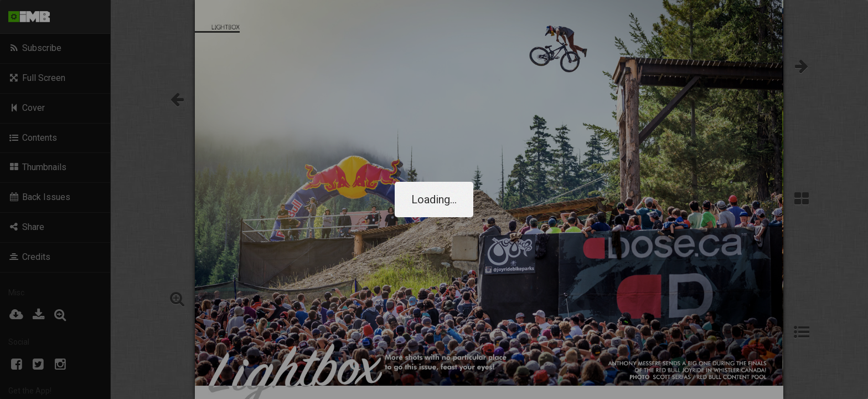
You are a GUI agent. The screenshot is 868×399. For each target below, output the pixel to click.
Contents (33, 138)
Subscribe (35, 48)
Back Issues (39, 197)
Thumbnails (37, 167)
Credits (29, 257)
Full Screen (37, 78)
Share (26, 227)
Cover (27, 108)
